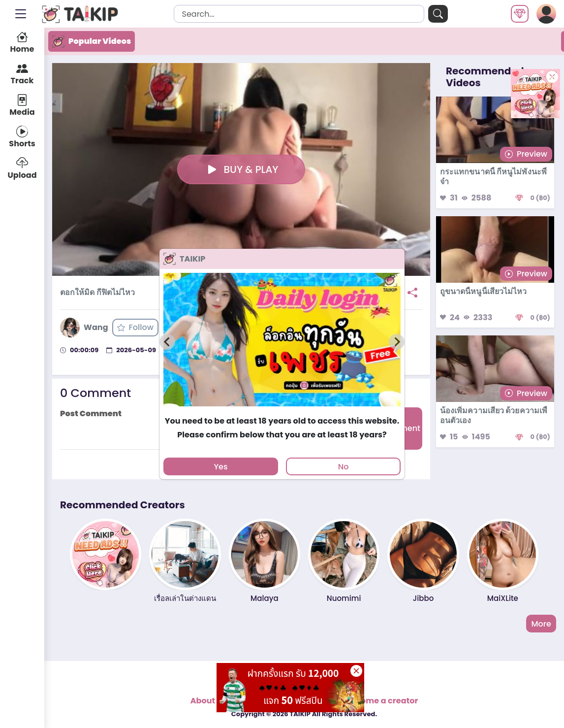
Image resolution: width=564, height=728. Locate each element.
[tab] (282, 411)
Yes (220, 467)
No (344, 467)
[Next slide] (397, 342)
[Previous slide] (167, 342)
